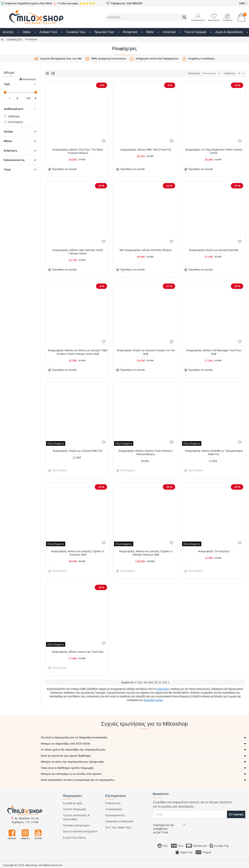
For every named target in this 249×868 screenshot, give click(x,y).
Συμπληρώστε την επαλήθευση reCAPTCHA (164, 829)
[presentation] (212, 829)
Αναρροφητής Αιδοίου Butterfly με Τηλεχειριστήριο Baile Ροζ (214, 452)
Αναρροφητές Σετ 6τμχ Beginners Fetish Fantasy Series (214, 151)
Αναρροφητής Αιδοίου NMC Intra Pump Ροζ (146, 150)
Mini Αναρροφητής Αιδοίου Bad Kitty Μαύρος (146, 250)
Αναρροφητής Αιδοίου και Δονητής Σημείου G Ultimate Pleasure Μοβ (146, 553)
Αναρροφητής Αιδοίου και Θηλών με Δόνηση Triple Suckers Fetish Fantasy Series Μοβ (78, 352)
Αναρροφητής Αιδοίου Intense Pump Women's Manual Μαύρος (146, 452)
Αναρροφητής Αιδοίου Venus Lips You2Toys (78, 652)
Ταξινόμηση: (181, 73)
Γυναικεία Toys (14, 39)
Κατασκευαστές (14, 160)
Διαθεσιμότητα (13, 109)
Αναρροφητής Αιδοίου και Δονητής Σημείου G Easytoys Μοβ (78, 553)
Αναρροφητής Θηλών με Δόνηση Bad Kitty (214, 250)
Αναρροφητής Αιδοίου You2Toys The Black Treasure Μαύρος (78, 151)
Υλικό (7, 170)
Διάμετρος (11, 151)
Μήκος (8, 141)
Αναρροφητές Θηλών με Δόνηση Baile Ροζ (78, 451)
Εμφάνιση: (230, 73)
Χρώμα (8, 131)
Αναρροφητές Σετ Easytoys (214, 551)
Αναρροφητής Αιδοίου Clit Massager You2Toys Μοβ (214, 352)
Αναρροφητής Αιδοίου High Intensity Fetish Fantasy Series (78, 252)
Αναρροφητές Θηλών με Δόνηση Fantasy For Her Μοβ (146, 352)
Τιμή (7, 84)
